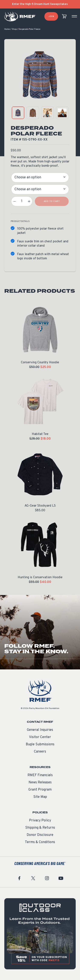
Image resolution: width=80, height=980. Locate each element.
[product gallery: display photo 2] (33, 113)
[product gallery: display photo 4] (62, 113)
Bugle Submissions (40, 744)
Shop (14, 29)
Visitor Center (40, 737)
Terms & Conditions (40, 842)
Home (7, 29)
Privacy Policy (40, 821)
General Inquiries (40, 730)
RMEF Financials (40, 775)
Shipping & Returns (40, 828)
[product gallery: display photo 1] (18, 113)
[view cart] (64, 16)
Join (51, 16)
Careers (40, 752)
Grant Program (40, 790)
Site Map (40, 797)
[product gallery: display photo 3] (47, 113)
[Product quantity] (22, 201)
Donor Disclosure (40, 835)
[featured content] (40, 934)
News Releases (40, 783)
